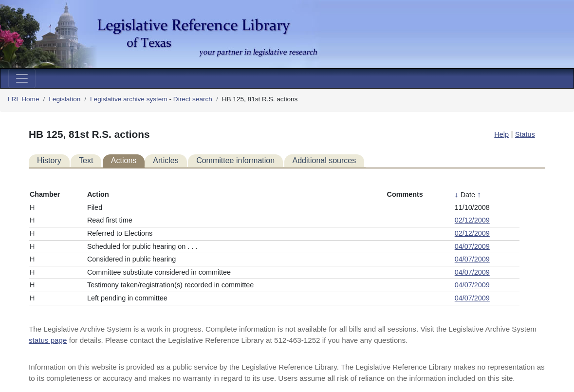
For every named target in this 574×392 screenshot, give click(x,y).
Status (525, 134)
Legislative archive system (129, 99)
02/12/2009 (472, 220)
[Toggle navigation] (22, 78)
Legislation (65, 99)
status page (48, 340)
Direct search (193, 99)
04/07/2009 (472, 246)
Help (501, 134)
